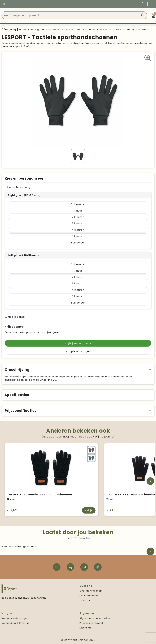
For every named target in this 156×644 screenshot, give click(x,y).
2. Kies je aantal (15, 317)
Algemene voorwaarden (95, 618)
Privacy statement (91, 623)
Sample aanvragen (78, 351)
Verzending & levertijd (16, 623)
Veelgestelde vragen (15, 618)
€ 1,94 (111, 510)
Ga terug (10, 29)
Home (23, 29)
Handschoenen (86, 29)
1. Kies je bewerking (17, 187)
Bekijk (89, 510)
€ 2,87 (12, 510)
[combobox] (71, 15)
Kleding (34, 29)
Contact (85, 600)
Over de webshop (91, 591)
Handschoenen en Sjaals (58, 29)
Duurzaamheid (89, 596)
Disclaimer (86, 628)
